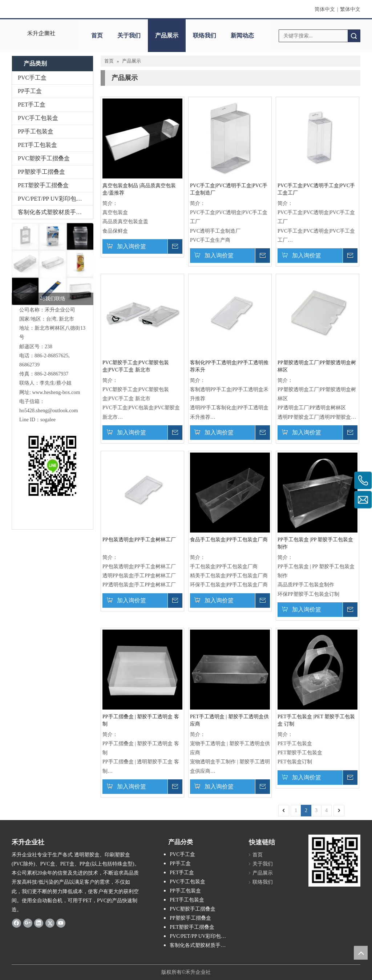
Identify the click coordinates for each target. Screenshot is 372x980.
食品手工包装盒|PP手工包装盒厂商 (229, 540)
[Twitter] (50, 923)
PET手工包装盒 (37, 145)
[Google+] (28, 923)
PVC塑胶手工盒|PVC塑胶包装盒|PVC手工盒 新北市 (136, 366)
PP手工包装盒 (36, 131)
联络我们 (205, 35)
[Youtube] (61, 923)
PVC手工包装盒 (38, 118)
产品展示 (167, 35)
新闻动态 (242, 35)
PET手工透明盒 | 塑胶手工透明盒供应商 (229, 720)
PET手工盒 (32, 105)
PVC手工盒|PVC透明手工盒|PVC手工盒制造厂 (229, 189)
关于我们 (129, 35)
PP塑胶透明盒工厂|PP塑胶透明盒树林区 (317, 366)
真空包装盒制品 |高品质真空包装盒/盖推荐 (139, 189)
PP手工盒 (30, 91)
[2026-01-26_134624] (52, 264)
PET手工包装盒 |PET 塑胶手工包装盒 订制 (316, 720)
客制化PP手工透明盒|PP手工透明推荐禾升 (229, 366)
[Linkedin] (39, 923)
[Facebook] (17, 923)
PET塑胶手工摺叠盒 (43, 185)
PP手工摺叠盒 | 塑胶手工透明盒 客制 (141, 720)
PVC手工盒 (32, 78)
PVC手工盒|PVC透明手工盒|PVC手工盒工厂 (316, 189)
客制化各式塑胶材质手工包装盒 (55, 212)
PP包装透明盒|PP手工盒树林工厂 (139, 540)
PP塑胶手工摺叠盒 (41, 172)
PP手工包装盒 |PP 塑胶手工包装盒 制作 (315, 543)
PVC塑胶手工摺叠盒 (44, 158)
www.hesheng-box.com (56, 392)
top (361, 953)
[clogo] (41, 33)
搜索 (354, 36)
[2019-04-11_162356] (334, 861)
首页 (97, 35)
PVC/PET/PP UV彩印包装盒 (53, 199)
